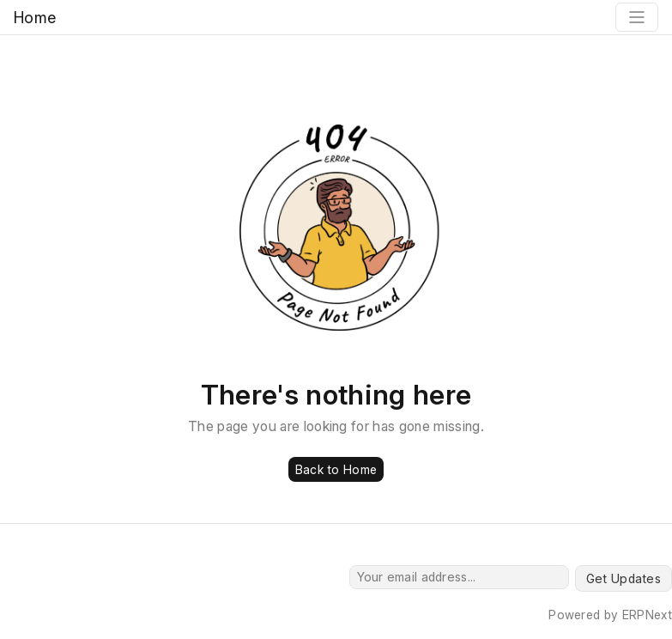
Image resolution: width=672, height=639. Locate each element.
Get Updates (624, 578)
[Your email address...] (459, 577)
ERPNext (647, 615)
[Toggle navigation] (637, 17)
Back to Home (336, 469)
